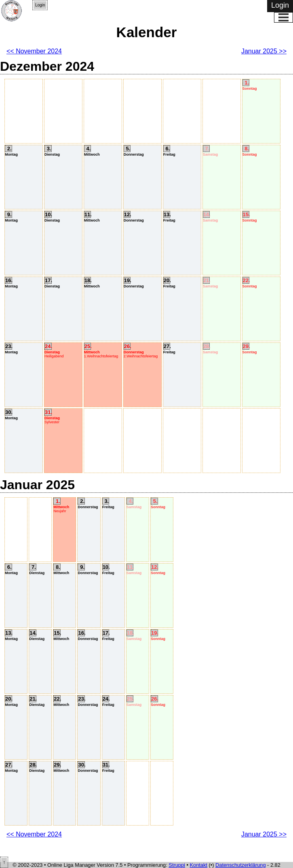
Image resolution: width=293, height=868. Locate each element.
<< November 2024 (34, 51)
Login (40, 5)
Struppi (177, 865)
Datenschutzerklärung (240, 865)
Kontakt (199, 865)
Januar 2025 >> (264, 51)
